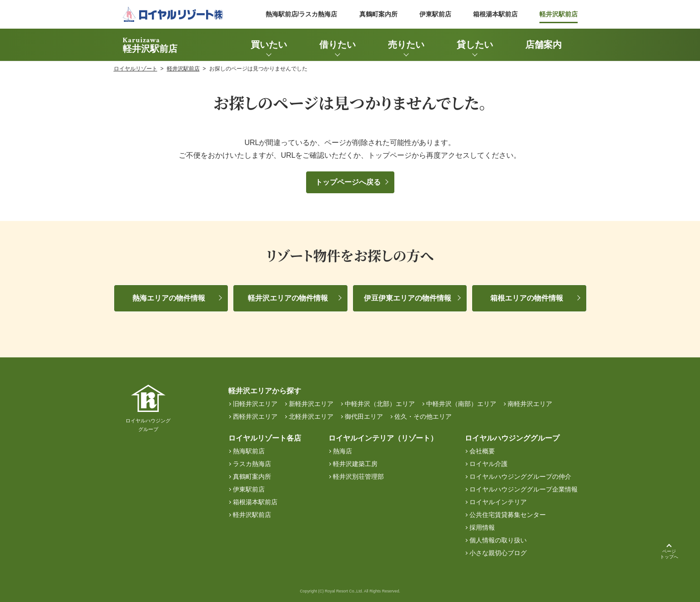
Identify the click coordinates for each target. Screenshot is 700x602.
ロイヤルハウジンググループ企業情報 (524, 489)
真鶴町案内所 (378, 14)
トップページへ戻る (348, 182)
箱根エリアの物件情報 (527, 298)
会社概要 (482, 451)
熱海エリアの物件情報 (169, 298)
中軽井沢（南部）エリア (461, 404)
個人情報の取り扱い (498, 540)
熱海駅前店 (249, 451)
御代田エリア (364, 416)
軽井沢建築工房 (355, 464)
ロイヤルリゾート (136, 69)
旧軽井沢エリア (255, 404)
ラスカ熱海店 (252, 464)
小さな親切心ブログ (498, 553)
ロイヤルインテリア (498, 502)
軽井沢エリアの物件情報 (288, 298)
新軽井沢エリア (311, 404)
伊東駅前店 (435, 14)
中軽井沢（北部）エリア (380, 404)
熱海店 (342, 451)
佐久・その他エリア (423, 416)
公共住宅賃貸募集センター (508, 515)
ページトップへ (669, 554)
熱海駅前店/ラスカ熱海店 (302, 14)
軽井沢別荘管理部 (358, 477)
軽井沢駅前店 (559, 14)
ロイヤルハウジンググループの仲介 (520, 477)
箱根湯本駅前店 (495, 14)
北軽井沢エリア (311, 416)
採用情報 (482, 527)
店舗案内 (544, 45)
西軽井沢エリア (255, 416)
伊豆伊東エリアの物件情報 (408, 298)
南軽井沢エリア (530, 404)
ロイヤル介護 (488, 464)
